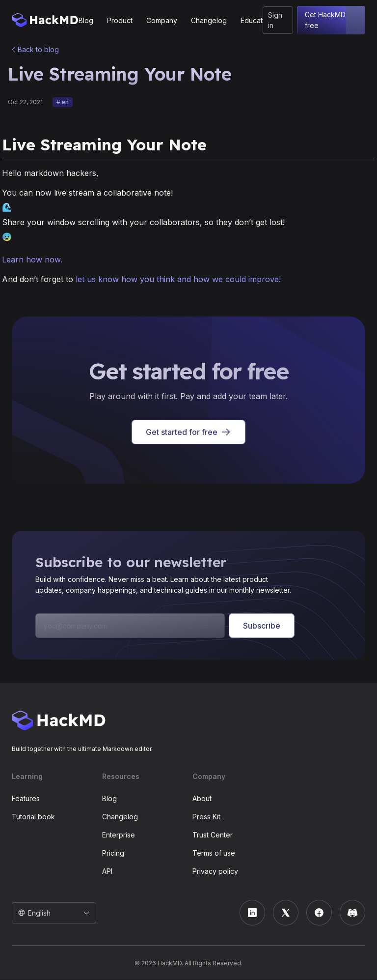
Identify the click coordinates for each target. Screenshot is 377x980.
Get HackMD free (331, 20)
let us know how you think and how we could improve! (178, 280)
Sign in (275, 20)
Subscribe (262, 626)
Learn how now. (32, 260)
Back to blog (38, 49)
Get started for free (188, 432)
